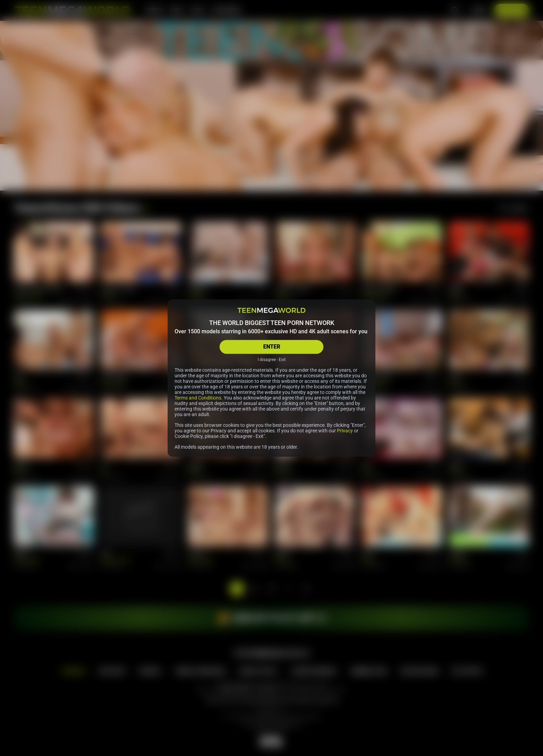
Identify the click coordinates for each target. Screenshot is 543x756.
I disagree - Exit (272, 360)
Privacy (345, 431)
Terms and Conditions (198, 398)
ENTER (272, 347)
